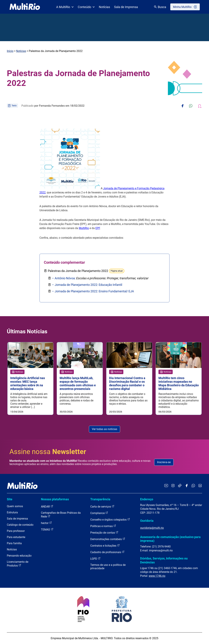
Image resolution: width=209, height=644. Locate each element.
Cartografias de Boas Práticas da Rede (61, 515)
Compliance (99, 513)
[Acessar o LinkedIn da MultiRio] (200, 486)
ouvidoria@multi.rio (152, 528)
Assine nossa (48, 452)
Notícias (104, 7)
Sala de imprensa (17, 519)
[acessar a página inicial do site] (25, 7)
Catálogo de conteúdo (20, 525)
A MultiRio (65, 7)
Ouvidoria (147, 521)
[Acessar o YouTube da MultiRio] (166, 486)
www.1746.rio (157, 576)
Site (10, 499)
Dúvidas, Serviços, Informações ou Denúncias (164, 560)
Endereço (147, 499)
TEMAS (47, 529)
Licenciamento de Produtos (18, 564)
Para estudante (16, 537)
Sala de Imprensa (126, 7)
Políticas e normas (103, 526)
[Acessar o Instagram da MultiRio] (173, 486)
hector (46, 523)
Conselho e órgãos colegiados (110, 519)
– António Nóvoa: (100, 278)
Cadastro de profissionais (107, 552)
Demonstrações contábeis (108, 539)
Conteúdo (86, 7)
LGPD (95, 559)
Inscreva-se (164, 462)
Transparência (100, 499)
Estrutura (12, 512)
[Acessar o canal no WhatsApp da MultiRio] (193, 486)
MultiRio (84, 228)
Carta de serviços (102, 506)
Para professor (16, 531)
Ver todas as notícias (104, 429)
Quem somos (15, 506)
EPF (98, 228)
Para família (14, 543)
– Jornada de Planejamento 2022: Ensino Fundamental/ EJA (93, 291)
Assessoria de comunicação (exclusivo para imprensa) (170, 539)
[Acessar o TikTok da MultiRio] (180, 486)
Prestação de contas (104, 532)
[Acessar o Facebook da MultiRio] (187, 486)
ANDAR (47, 506)
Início (10, 51)
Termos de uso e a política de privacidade (108, 567)
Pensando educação (19, 556)
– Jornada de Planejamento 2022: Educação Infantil (87, 285)
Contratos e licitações (105, 545)
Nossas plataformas (55, 499)
